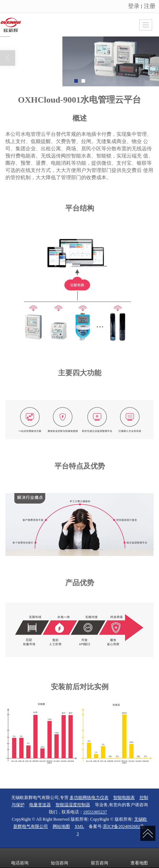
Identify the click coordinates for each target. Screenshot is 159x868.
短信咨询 (59, 858)
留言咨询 (100, 858)
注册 (150, 6)
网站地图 (61, 826)
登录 (134, 6)
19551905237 (95, 812)
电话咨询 (20, 858)
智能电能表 (124, 798)
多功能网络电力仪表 (89, 798)
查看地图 (139, 858)
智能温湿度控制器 (73, 805)
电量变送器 (40, 805)
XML (79, 826)
